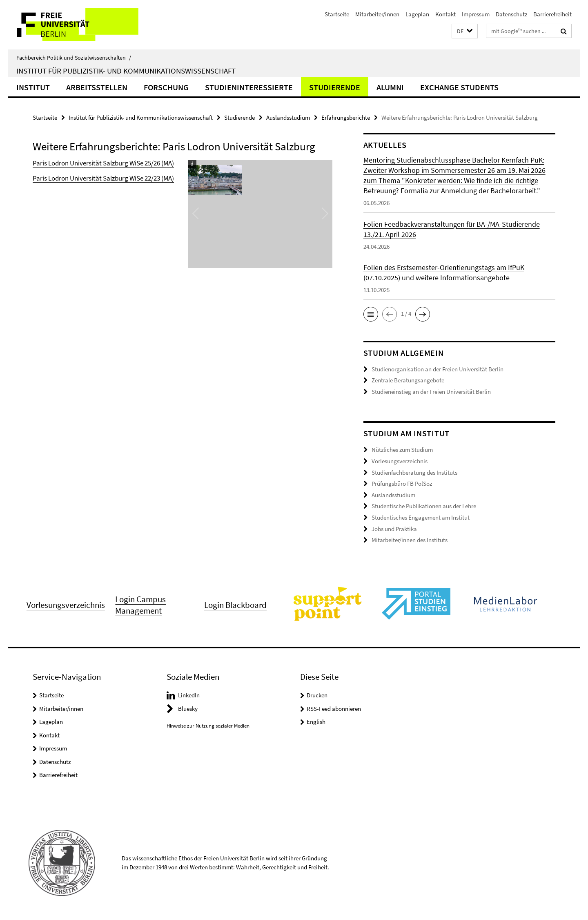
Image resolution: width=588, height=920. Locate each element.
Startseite (337, 14)
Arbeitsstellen (97, 87)
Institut (33, 87)
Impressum (476, 14)
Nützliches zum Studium (402, 450)
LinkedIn (189, 695)
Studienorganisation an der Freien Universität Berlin (438, 369)
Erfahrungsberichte (346, 117)
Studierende (335, 87)
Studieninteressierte (249, 87)
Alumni (390, 87)
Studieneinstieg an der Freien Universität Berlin (431, 392)
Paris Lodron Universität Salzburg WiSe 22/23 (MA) (103, 178)
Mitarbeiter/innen (377, 14)
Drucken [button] (317, 695)
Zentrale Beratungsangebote (408, 380)
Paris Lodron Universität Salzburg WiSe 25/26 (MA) (103, 163)
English (316, 721)
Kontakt (445, 14)
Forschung (166, 87)
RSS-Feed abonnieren (334, 708)
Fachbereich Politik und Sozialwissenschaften (74, 58)
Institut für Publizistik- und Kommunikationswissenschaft (126, 71)
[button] (465, 31)
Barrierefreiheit (552, 14)
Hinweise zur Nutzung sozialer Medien (208, 725)
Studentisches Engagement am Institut (421, 517)
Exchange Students (459, 87)
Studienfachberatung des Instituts (414, 472)
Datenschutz (511, 14)
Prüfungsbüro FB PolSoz (402, 483)
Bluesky (188, 708)
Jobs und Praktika (394, 528)
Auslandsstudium (288, 117)
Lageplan (417, 14)
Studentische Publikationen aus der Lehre (424, 506)
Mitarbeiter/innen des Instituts (410, 539)
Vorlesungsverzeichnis (400, 461)
